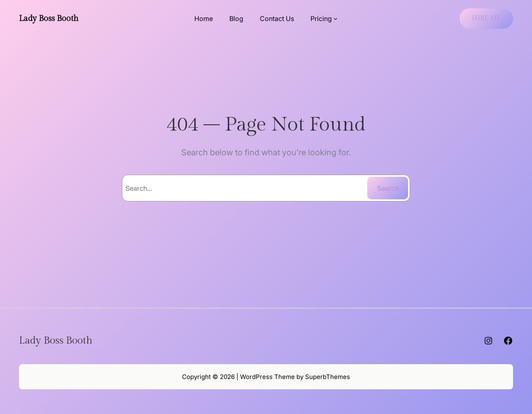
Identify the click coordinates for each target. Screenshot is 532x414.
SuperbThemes (328, 377)
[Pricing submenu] (336, 19)
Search (388, 188)
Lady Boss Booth (49, 19)
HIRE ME (486, 18)
